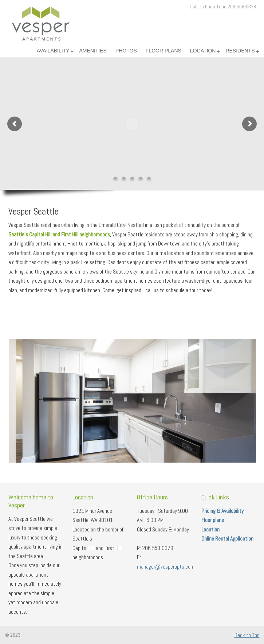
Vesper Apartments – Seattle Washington (40, 24)
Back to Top (247, 635)
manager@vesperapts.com (166, 567)
